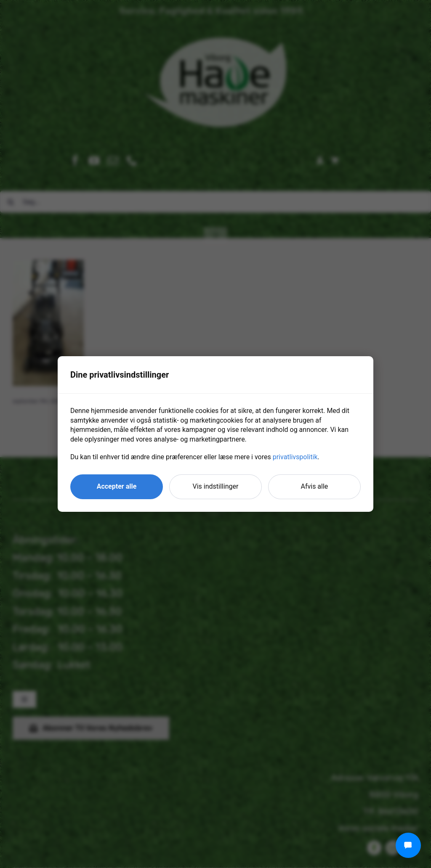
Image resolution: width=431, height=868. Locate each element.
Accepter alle (117, 486)
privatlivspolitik (295, 457)
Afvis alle (315, 486)
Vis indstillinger (216, 486)
